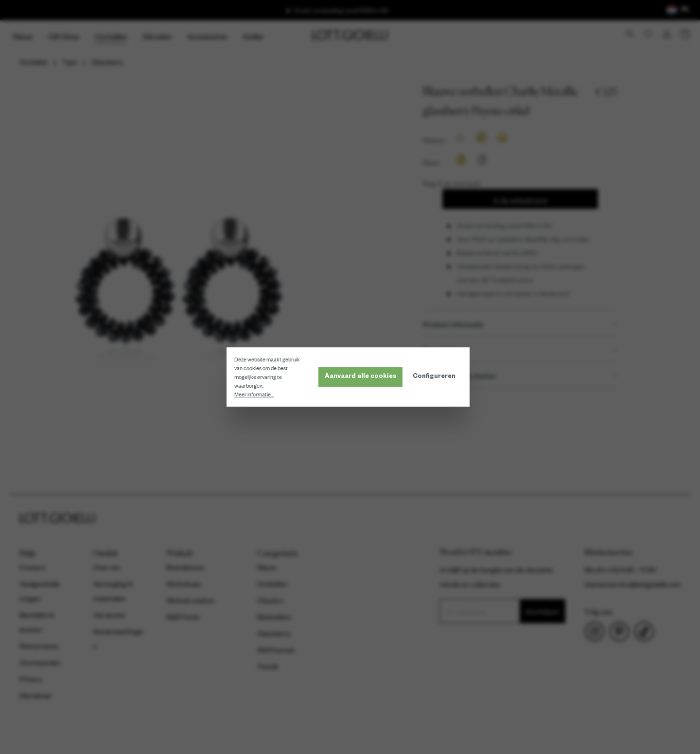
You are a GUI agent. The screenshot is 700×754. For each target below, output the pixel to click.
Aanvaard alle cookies (362, 377)
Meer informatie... (256, 394)
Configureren (436, 377)
